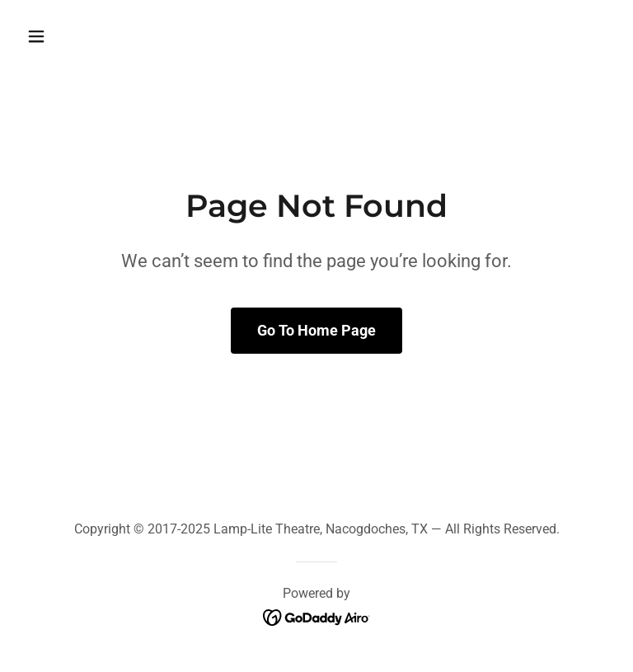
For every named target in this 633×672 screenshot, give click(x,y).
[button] (88, 36)
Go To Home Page (316, 330)
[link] (317, 617)
